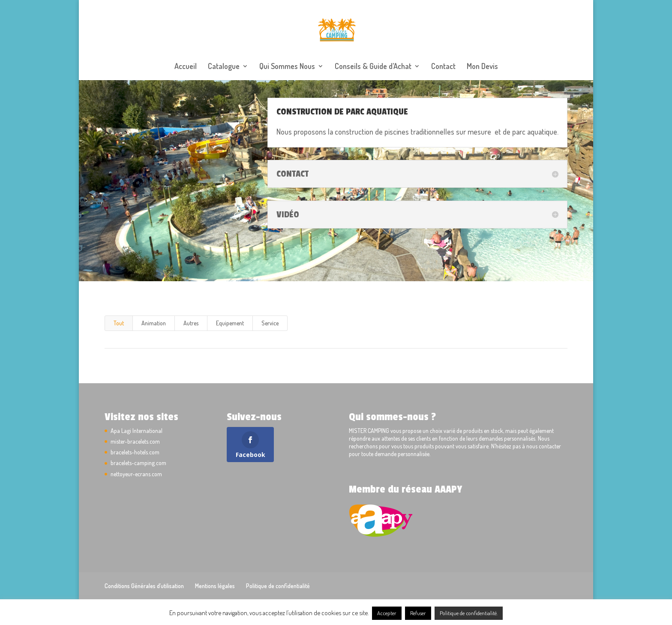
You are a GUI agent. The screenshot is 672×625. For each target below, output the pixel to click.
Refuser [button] (418, 613)
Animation (154, 323)
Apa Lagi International (136, 431)
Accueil (186, 67)
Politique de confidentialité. (469, 613)
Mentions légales (215, 586)
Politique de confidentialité (278, 586)
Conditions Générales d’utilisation (144, 586)
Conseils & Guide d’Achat (373, 67)
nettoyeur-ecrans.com (136, 474)
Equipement (230, 323)
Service (270, 323)
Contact (443, 67)
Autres (191, 323)
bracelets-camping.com (138, 463)
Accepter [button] (387, 613)
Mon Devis (482, 67)
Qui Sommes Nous (287, 67)
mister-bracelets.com (135, 441)
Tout (119, 323)
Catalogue (224, 67)
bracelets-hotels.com (135, 452)
